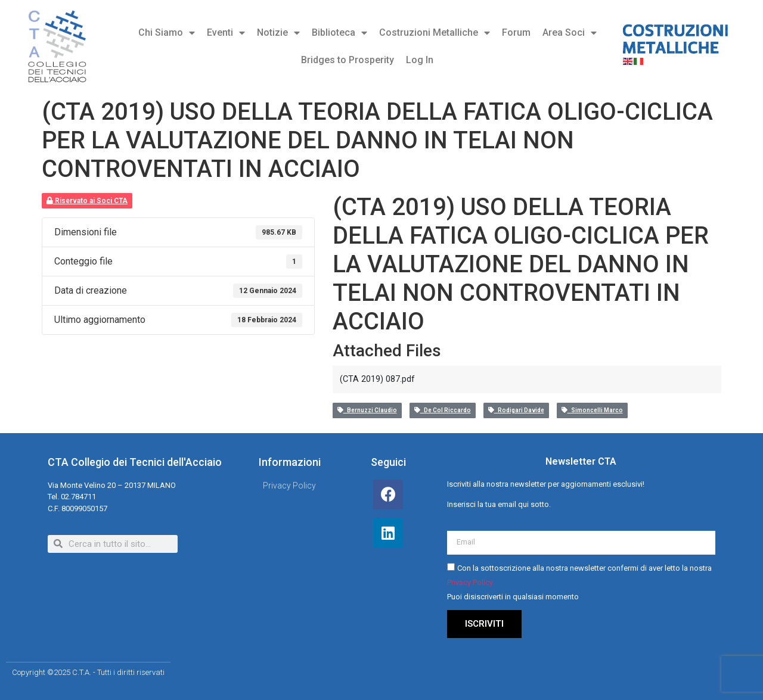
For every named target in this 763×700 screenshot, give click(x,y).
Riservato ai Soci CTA (87, 201)
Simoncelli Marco (592, 410)
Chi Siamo (167, 33)
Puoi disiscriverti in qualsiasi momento (513, 597)
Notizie (278, 33)
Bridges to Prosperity (348, 60)
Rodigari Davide (516, 410)
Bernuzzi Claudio (367, 410)
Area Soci (570, 33)
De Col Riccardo (443, 410)
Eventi (226, 33)
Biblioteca (339, 33)
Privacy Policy (470, 582)
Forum (516, 32)
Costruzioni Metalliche (435, 33)
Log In (420, 60)
